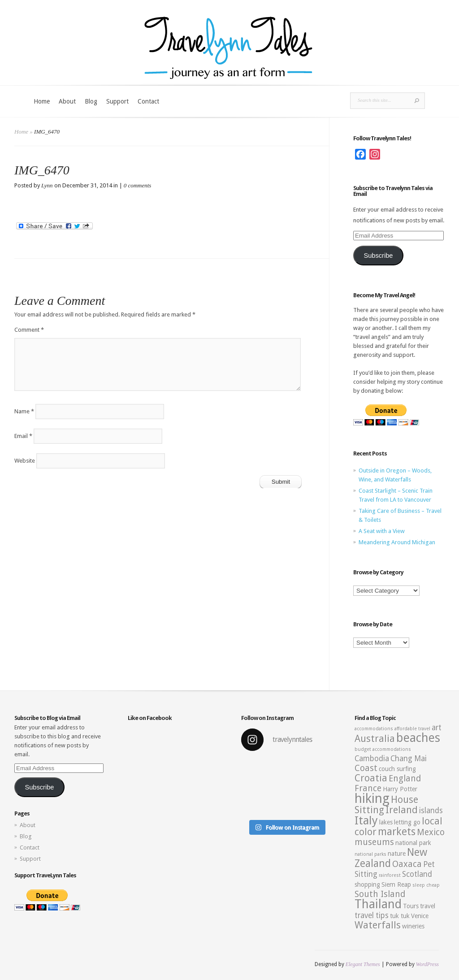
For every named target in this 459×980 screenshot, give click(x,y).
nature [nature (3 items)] (397, 854)
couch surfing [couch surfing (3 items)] (397, 769)
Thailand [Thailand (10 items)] (378, 904)
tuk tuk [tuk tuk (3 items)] (400, 916)
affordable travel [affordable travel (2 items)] (412, 729)
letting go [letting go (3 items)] (407, 822)
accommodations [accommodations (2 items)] (374, 729)
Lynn (47, 185)
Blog (91, 101)
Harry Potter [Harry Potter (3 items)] (400, 789)
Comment (29, 330)
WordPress (427, 964)
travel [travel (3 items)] (428, 906)
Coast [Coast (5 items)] (366, 768)
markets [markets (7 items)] (397, 832)
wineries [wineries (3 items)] (413, 926)
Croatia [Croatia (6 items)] (371, 778)
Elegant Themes (363, 964)
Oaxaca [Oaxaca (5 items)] (407, 864)
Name (24, 411)
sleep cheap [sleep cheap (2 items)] (426, 885)
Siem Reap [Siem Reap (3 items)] (396, 885)
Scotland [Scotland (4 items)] (417, 874)
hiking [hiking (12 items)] (372, 798)
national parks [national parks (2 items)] (370, 854)
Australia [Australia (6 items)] (375, 739)
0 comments (138, 185)
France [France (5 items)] (368, 788)
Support (117, 101)
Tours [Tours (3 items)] (411, 906)
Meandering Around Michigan (397, 542)
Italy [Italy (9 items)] (366, 820)
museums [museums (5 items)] (374, 842)
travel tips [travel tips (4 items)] (372, 915)
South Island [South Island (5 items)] (380, 894)
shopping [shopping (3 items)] (367, 885)
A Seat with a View (382, 531)
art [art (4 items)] (437, 728)
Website (25, 461)
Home (42, 101)
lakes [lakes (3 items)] (386, 822)
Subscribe (378, 256)
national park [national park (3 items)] (413, 843)
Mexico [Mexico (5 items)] (431, 832)
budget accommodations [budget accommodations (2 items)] (383, 749)
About (67, 101)
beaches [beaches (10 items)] (418, 738)
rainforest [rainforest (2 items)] (390, 875)
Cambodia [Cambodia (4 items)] (372, 759)
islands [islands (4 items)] (431, 811)
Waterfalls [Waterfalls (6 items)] (378, 925)
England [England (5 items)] (405, 778)
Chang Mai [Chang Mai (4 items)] (409, 759)
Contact (148, 101)
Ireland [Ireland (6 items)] (402, 810)
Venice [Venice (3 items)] (420, 916)
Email (23, 436)
